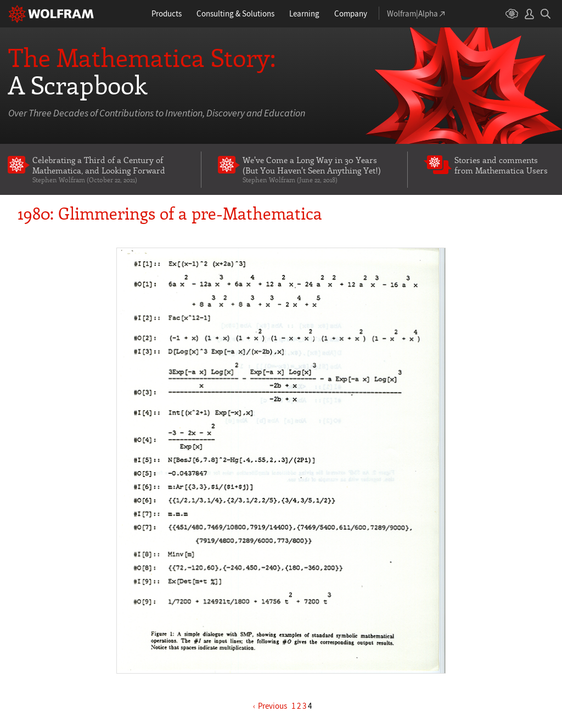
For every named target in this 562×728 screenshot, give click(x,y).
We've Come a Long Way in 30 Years (317, 169)
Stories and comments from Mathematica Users (501, 165)
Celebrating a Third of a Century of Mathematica (109, 169)
